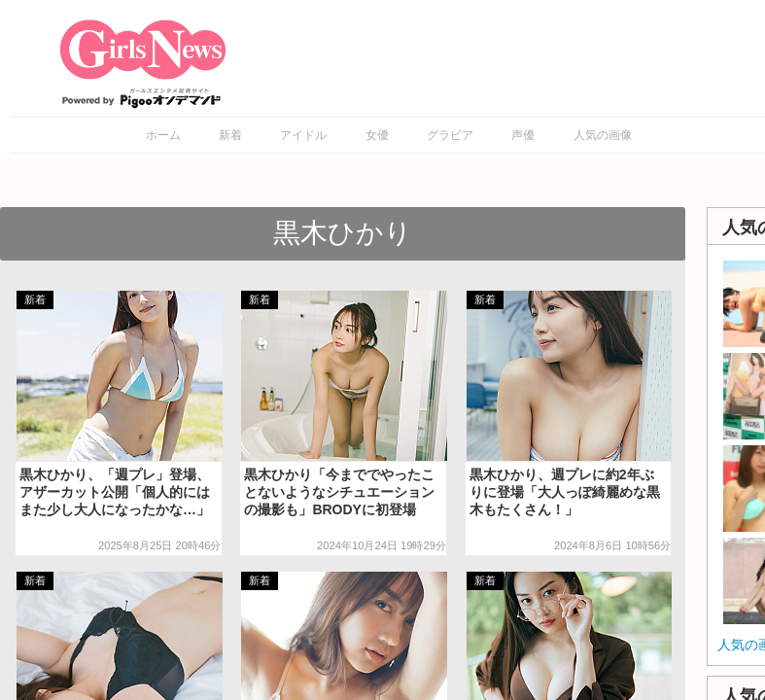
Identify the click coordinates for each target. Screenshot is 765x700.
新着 (230, 135)
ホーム (163, 135)
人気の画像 (603, 135)
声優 (523, 135)
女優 (377, 135)
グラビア (450, 135)
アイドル (303, 135)
